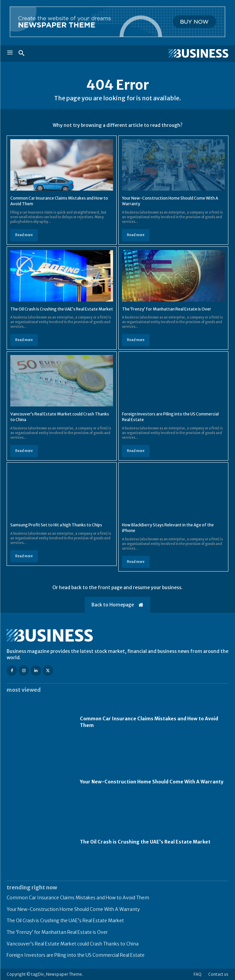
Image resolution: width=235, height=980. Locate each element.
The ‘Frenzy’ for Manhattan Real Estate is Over (167, 309)
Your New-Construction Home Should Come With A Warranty (152, 782)
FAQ (198, 974)
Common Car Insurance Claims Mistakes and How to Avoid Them (78, 898)
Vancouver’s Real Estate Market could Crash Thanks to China (73, 944)
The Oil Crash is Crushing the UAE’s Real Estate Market (62, 309)
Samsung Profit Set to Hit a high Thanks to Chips (56, 525)
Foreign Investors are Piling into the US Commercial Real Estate (76, 955)
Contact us (218, 974)
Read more (24, 235)
